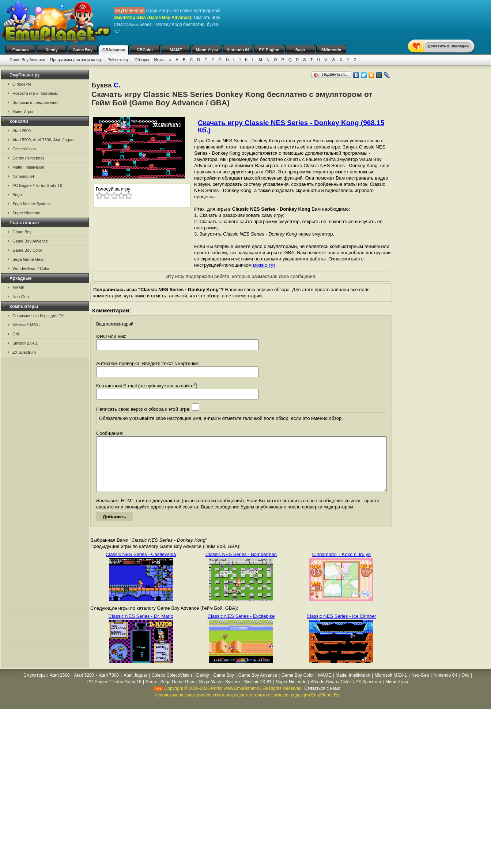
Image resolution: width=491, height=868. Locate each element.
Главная (21, 50)
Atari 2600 (22, 131)
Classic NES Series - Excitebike (241, 627)
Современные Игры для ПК (38, 316)
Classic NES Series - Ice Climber (341, 627)
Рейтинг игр (118, 60)
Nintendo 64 (238, 50)
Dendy (52, 50)
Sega (300, 50)
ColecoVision (24, 149)
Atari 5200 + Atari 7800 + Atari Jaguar (111, 686)
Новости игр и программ (35, 93)
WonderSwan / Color (31, 268)
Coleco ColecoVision (172, 686)
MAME (176, 50)
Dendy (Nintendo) (28, 158)
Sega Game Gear (28, 259)
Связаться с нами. (323, 699)
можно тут (264, 265)
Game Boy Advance (27, 60)
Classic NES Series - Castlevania (141, 565)
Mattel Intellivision (28, 167)
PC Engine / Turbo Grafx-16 (37, 185)
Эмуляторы (35, 686)
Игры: (159, 60)
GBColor (145, 50)
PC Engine (269, 50)
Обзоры (142, 60)
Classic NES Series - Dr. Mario (141, 627)
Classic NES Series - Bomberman (241, 565)
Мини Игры (207, 50)
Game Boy (83, 50)
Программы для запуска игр (76, 60)
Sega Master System (31, 204)
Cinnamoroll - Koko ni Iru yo (341, 565)
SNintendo (331, 50)
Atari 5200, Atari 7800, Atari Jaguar (44, 140)
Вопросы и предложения (35, 102)
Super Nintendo (26, 213)
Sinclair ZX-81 (25, 343)
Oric (16, 334)
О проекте (22, 84)
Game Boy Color (27, 250)
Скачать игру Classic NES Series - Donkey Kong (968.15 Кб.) (291, 126)
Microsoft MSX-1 (27, 325)
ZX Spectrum (24, 352)
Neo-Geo (21, 297)
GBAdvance (114, 50)
